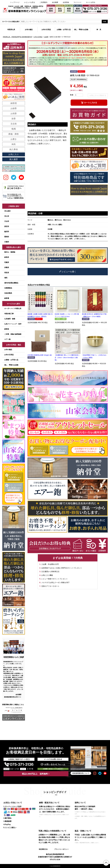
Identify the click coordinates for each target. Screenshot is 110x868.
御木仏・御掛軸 (10, 252)
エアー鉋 (7, 339)
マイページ (77, 2)
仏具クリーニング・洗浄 (13, 324)
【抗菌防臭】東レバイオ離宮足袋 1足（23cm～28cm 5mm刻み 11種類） (67, 358)
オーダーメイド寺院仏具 (13, 308)
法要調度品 (8, 288)
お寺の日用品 (38, 37)
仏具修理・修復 (10, 319)
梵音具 (7, 273)
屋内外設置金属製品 (11, 283)
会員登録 (66, 2)
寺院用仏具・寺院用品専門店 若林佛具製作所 (17, 37)
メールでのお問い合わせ (99, 16)
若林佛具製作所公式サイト (13, 697)
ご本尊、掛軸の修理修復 (13, 334)
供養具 (7, 267)
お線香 (46, 37)
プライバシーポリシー (61, 849)
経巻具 (7, 257)
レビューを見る (30, 2)
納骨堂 (7, 329)
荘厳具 (7, 262)
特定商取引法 (43, 849)
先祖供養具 (8, 293)
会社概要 (55, 2)
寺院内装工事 (9, 314)
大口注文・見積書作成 (82, 16)
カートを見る (91, 2)
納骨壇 (7, 298)
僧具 (6, 278)
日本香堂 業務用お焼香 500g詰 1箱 (40, 355)
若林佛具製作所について (81, 773)
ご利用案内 (43, 2)
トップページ (15, 2)
